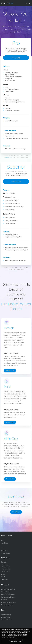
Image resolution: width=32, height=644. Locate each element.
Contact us (7, 158)
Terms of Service (6, 620)
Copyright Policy (6, 615)
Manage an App (6, 569)
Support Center (6, 553)
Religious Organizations (8, 602)
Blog (3, 540)
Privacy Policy (6, 617)
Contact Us (5, 551)
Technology (5, 579)
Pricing (3, 574)
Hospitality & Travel (7, 605)
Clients (3, 577)
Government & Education (9, 597)
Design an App (6, 567)
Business (4, 600)
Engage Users (6, 571)
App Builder (5, 543)
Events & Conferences (8, 594)
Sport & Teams (6, 592)
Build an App (6, 565)
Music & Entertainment (8, 589)
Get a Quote (16, 58)
